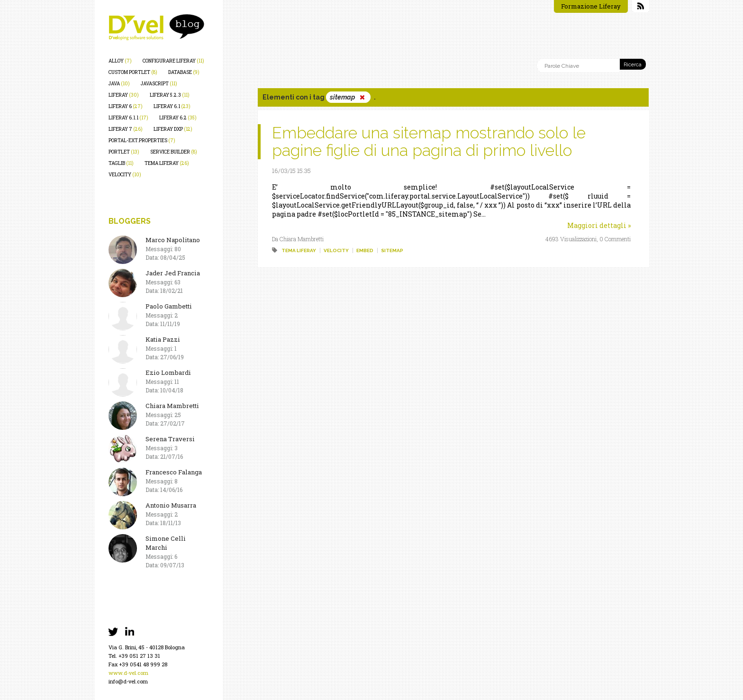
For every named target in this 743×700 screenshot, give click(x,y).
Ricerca (633, 65)
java (119, 84)
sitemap (392, 250)
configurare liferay (173, 61)
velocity (125, 175)
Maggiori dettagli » (599, 225)
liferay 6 (126, 106)
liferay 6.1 (172, 106)
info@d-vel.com (128, 681)
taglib (121, 163)
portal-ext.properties (142, 141)
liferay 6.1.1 (128, 118)
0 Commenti (615, 239)
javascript (159, 84)
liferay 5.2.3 (170, 95)
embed (365, 250)
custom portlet (133, 72)
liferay (124, 95)
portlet (124, 152)
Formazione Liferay (591, 6)
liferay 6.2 (178, 118)
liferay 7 (126, 129)
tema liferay (167, 163)
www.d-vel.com (128, 673)
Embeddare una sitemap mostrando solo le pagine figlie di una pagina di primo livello (429, 141)
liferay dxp (173, 129)
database (184, 72)
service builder (174, 152)
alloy (120, 61)
